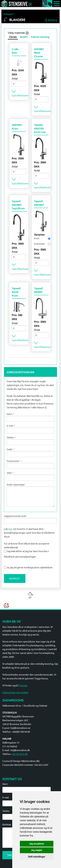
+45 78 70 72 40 (20, 754)
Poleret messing (40, 37)
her (11, 529)
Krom (37, 238)
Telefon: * (30, 441)
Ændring (51, 20)
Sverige (23, 685)
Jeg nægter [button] (37, 850)
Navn (5, 784)
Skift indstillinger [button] (37, 857)
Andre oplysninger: (30, 495)
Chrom (13, 37)
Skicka (11, 855)
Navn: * (30, 417)
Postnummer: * (30, 464)
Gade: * (30, 453)
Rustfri (24, 37)
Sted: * (30, 476)
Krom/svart (39, 244)
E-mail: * (30, 429)
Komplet (15, 578)
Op (30, 597)
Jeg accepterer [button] (37, 844)
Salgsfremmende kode (30, 519)
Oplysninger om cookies (15, 692)
